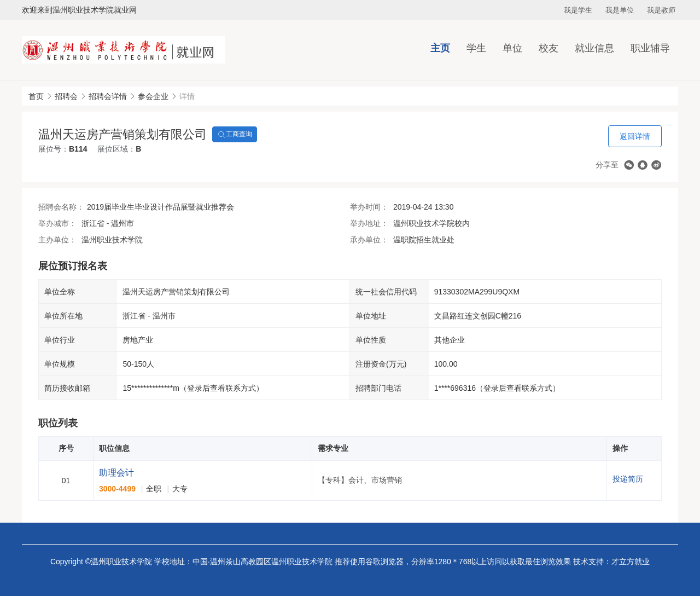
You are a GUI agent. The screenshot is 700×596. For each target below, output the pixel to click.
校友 (549, 48)
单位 (512, 48)
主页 (440, 48)
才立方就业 (631, 562)
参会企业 (153, 96)
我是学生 (578, 10)
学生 (476, 48)
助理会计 (116, 473)
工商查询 (235, 135)
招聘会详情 (108, 96)
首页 (36, 96)
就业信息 (594, 48)
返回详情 (635, 136)
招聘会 (66, 96)
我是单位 (620, 10)
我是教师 (661, 10)
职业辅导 (650, 48)
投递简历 (628, 479)
